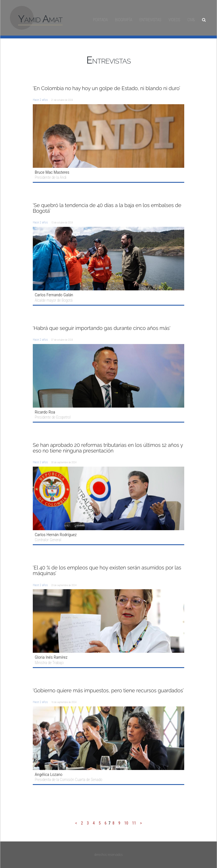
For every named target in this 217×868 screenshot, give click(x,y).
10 (126, 823)
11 (134, 823)
